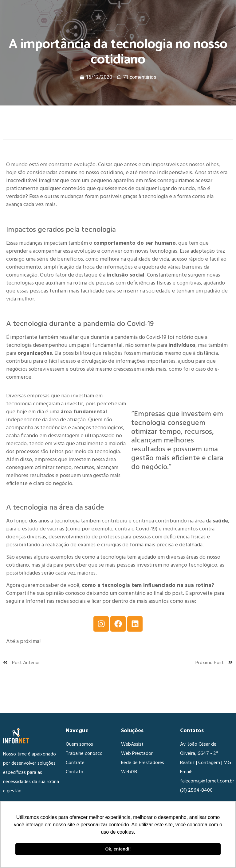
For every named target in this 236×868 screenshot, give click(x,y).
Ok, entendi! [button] (118, 849)
